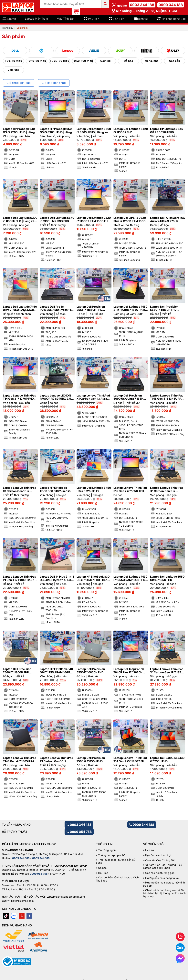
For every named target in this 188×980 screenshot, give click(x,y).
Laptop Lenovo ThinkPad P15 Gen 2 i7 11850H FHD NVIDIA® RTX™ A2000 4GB (130, 490)
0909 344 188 (171, 5)
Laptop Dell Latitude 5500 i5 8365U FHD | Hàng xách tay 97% (94, 131)
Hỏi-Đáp (103, 873)
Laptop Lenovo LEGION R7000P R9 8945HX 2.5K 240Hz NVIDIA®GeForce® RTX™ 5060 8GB (57, 397)
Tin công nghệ (107, 850)
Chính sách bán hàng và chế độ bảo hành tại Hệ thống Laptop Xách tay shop (164, 893)
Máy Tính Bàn (66, 19)
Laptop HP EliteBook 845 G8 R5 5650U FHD (167, 131)
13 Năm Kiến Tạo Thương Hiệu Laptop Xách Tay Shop (163, 867)
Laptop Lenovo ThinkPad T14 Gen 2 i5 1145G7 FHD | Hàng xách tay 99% (131, 760)
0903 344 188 (142, 5)
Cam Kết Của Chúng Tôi (160, 860)
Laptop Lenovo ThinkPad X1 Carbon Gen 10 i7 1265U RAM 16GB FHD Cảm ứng (57, 760)
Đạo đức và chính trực (159, 855)
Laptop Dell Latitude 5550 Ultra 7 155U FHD (167, 578)
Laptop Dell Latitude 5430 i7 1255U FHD (167, 760)
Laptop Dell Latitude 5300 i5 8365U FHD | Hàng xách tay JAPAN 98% (20, 220)
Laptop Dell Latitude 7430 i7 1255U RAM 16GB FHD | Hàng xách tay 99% (130, 578)
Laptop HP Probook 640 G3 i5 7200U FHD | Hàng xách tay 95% (19, 131)
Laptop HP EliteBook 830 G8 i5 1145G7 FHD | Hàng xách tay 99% (93, 578)
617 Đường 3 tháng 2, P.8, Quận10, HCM (144, 11)
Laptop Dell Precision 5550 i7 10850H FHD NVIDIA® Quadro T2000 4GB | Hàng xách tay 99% (93, 671)
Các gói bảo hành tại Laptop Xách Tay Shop (117, 879)
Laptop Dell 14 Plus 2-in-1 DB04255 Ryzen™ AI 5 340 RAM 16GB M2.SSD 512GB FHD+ (57, 578)
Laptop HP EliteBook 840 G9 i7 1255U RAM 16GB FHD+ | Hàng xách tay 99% (56, 671)
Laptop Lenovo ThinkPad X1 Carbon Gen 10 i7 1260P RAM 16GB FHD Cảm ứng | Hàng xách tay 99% (20, 490)
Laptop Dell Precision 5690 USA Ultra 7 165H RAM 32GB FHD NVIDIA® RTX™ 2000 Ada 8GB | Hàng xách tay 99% (130, 397)
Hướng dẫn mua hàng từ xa (162, 878)
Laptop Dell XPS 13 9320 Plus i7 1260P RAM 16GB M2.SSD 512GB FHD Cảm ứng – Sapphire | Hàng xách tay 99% (130, 220)
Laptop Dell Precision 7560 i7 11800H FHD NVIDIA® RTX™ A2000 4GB (17, 671)
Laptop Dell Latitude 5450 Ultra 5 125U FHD (94, 489)
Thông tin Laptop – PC (112, 855)
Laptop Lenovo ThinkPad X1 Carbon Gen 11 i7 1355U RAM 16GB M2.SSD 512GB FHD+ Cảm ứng (167, 671)
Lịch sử (150, 850)
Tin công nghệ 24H (174, 19)
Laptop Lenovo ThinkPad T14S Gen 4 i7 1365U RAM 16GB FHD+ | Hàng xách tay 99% (20, 760)
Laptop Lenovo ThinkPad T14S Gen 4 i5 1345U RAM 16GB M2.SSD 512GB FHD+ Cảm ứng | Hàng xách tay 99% (167, 397)
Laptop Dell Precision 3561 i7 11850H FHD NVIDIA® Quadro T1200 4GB (92, 308)
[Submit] (105, 4)
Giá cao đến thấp (54, 83)
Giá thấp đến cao (19, 83)
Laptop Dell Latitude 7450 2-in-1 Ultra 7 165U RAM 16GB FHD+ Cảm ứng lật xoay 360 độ (130, 308)
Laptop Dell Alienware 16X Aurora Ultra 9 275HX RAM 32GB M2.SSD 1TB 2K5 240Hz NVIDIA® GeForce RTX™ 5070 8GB (167, 220)
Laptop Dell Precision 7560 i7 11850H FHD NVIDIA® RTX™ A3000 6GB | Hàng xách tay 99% (93, 760)
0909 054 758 (79, 832)
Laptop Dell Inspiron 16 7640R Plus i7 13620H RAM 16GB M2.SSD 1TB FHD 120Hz (129, 671)
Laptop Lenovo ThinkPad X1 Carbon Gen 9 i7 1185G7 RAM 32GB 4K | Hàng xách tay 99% (167, 490)
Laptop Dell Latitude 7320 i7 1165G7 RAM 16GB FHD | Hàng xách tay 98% (94, 220)
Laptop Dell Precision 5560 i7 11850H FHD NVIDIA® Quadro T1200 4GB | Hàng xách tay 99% (167, 308)
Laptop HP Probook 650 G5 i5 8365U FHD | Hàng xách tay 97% (56, 131)
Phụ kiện (94, 19)
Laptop (11, 19)
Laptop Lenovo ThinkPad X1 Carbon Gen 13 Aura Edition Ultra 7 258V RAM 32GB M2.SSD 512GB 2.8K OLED (93, 397)
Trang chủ (8, 28)
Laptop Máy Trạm (36, 19)
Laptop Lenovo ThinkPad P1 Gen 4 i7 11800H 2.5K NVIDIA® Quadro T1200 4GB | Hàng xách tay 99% (20, 578)
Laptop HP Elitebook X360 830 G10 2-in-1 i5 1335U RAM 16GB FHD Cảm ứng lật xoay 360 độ (56, 490)
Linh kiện (119, 19)
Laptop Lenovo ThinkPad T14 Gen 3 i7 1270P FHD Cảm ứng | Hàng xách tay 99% (20, 397)
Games (102, 868)
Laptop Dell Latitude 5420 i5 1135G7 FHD (131, 131)
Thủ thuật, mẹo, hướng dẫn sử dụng (116, 861)
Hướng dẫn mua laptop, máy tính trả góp (164, 884)
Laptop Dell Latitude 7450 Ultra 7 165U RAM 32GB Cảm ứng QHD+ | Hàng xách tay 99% (20, 308)
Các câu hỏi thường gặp (160, 873)
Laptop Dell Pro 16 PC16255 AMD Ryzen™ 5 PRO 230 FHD (56, 308)
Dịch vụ (143, 19)
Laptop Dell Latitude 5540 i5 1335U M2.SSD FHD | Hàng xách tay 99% (57, 220)
